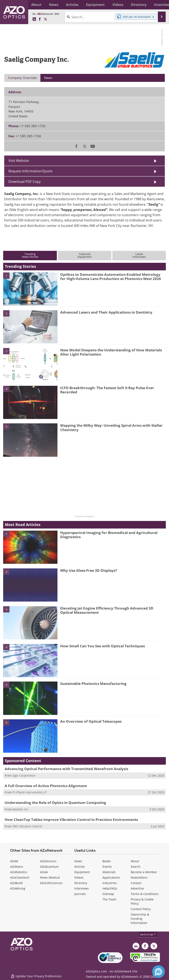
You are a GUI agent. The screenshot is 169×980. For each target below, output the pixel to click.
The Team (109, 899)
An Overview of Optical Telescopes (91, 721)
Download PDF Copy (25, 182)
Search (136, 867)
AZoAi (44, 872)
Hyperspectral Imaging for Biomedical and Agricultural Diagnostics (109, 535)
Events (107, 867)
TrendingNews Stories (30, 255)
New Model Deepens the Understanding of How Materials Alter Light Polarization (111, 352)
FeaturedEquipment (85, 255)
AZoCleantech (20, 877)
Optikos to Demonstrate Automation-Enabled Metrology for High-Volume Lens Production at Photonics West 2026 (111, 277)
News (78, 861)
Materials (109, 872)
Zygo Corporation (24, 775)
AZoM (14, 861)
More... (161, 5)
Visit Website (19, 161)
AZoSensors (48, 861)
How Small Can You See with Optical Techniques (102, 646)
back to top (148, 934)
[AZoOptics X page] (45, 19)
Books (107, 861)
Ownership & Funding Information (140, 919)
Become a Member (144, 872)
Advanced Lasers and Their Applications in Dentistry (106, 312)
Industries (110, 883)
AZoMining (18, 888)
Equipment (82, 872)
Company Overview (22, 78)
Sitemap (108, 894)
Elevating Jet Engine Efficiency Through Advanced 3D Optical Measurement (107, 610)
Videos (79, 877)
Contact (136, 883)
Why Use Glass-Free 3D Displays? (89, 570)
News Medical (50, 877)
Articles (80, 867)
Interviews (82, 888)
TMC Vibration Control (27, 826)
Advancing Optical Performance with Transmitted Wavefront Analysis (66, 769)
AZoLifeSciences (51, 883)
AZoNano (17, 867)
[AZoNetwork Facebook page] (40, 19)
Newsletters (139, 877)
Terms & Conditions (145, 894)
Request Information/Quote (30, 171)
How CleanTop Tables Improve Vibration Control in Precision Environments (71, 820)
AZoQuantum (49, 867)
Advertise (137, 888)
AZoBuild (16, 883)
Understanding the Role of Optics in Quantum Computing (55, 803)
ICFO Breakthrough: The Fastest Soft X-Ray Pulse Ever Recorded (107, 390)
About (135, 861)
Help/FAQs (110, 888)
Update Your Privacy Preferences (36, 975)
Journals (80, 894)
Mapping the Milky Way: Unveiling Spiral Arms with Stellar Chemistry (111, 427)
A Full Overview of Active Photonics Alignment (46, 786)
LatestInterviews (139, 255)
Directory (81, 883)
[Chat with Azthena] (158, 972)
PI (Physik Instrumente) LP (29, 792)
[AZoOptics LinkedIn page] (34, 19)
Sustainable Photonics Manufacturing (93, 684)
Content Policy (141, 909)
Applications (111, 877)
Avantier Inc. (21, 809)
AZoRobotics (19, 872)
